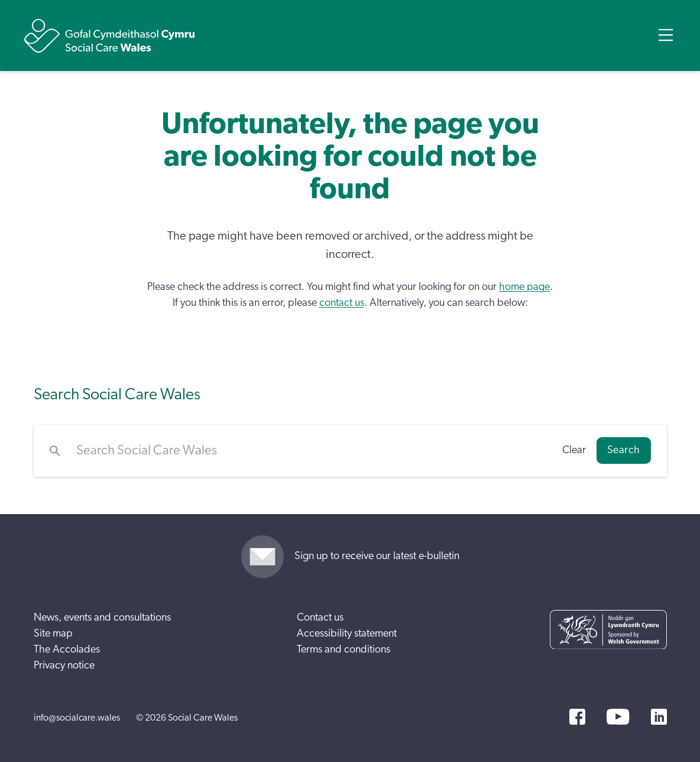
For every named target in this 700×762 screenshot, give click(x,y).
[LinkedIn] (659, 717)
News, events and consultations (102, 618)
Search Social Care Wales (117, 394)
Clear (574, 450)
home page (524, 287)
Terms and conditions (343, 650)
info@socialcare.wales (77, 718)
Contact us (320, 618)
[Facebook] (577, 717)
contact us (342, 303)
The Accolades (67, 650)
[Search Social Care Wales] (311, 451)
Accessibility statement (347, 634)
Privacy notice (64, 666)
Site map (53, 634)
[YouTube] (618, 717)
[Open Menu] (666, 35)
